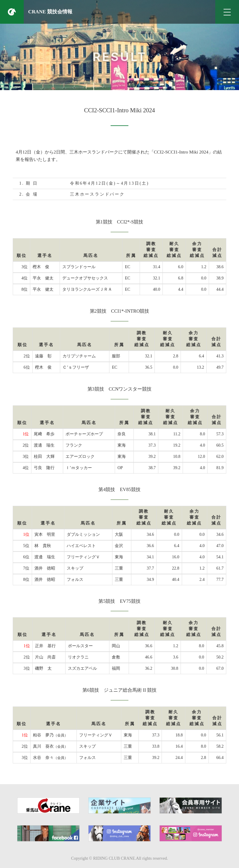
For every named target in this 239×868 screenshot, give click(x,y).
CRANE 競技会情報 (50, 12)
